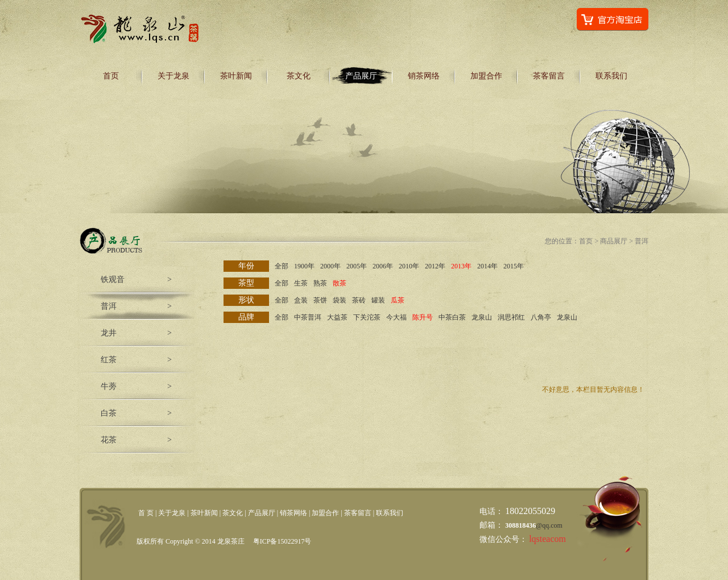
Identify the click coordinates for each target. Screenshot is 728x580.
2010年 (409, 266)
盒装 (301, 300)
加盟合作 (486, 76)
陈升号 (423, 317)
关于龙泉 (173, 76)
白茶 (109, 413)
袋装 (340, 300)
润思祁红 (511, 317)
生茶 (301, 283)
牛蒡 (109, 386)
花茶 (109, 440)
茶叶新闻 (236, 76)
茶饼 (320, 300)
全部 (282, 266)
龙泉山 (482, 317)
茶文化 (299, 76)
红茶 (109, 360)
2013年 (461, 266)
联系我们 (611, 76)
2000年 (330, 266)
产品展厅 (361, 76)
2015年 (514, 266)
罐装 (378, 300)
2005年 (357, 266)
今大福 (396, 317)
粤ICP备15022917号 (282, 541)
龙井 (109, 333)
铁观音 (113, 279)
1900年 (304, 266)
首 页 (146, 513)
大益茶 (337, 317)
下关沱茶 (367, 317)
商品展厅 (614, 241)
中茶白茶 (452, 317)
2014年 (487, 266)
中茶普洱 (308, 317)
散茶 (340, 283)
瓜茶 (398, 300)
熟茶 (320, 283)
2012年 (435, 266)
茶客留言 (549, 76)
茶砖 (359, 300)
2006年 (383, 266)
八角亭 (541, 317)
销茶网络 (424, 76)
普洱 (109, 306)
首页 (111, 76)
